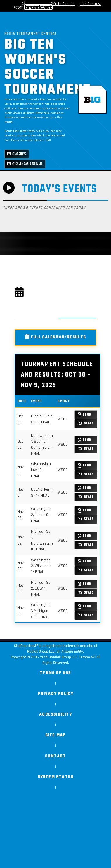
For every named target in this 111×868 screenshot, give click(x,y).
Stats (86, 423)
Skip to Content (63, 4)
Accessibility (56, 715)
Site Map (56, 735)
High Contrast (90, 4)
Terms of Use (55, 673)
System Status (56, 777)
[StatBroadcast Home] (21, 6)
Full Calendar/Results (56, 337)
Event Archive (17, 154)
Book (85, 415)
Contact (55, 756)
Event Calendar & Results (25, 164)
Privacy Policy (56, 694)
